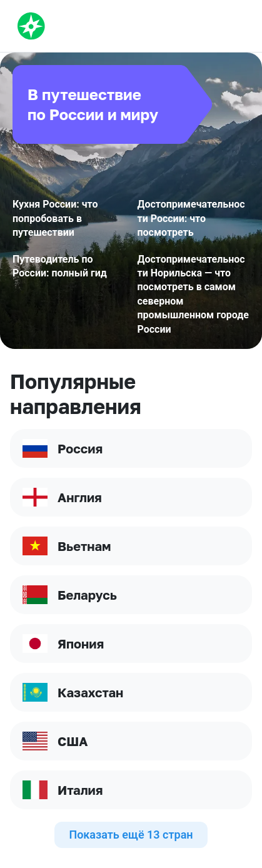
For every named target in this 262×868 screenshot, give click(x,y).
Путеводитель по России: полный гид (60, 266)
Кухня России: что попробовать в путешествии (55, 218)
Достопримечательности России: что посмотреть (191, 218)
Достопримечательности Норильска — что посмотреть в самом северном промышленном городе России (194, 294)
